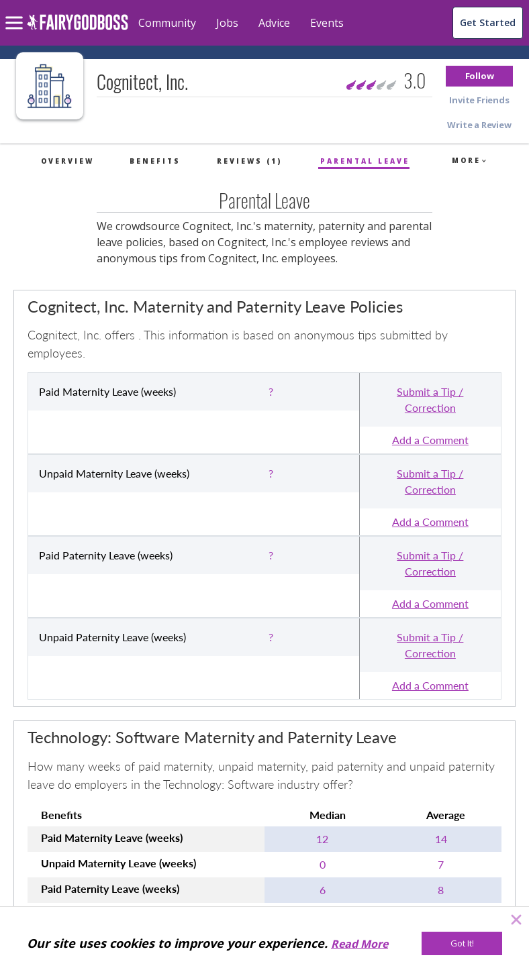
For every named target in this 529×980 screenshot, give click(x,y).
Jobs (227, 23)
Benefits (155, 161)
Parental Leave (365, 161)
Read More (359, 944)
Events (327, 23)
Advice (274, 23)
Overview (67, 161)
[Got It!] (462, 943)
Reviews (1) (249, 161)
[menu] (16, 12)
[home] (78, 30)
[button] (479, 76)
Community (167, 23)
